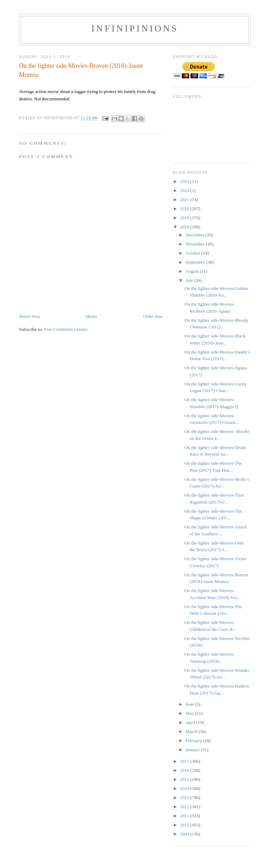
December (196, 235)
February (194, 741)
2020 (185, 209)
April (191, 722)
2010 (185, 825)
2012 (185, 807)
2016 (185, 770)
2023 (185, 181)
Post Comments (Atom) (66, 329)
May (190, 713)
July (190, 280)
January (193, 750)
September (196, 262)
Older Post (153, 316)
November (196, 244)
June (190, 704)
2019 (185, 218)
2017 (185, 761)
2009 (185, 834)
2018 (185, 227)
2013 (185, 798)
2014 (185, 788)
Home (92, 316)
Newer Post (29, 316)
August (193, 271)
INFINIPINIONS (135, 29)
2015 (185, 779)
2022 (185, 190)
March (192, 731)
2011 (185, 816)
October (194, 253)
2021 (185, 200)
